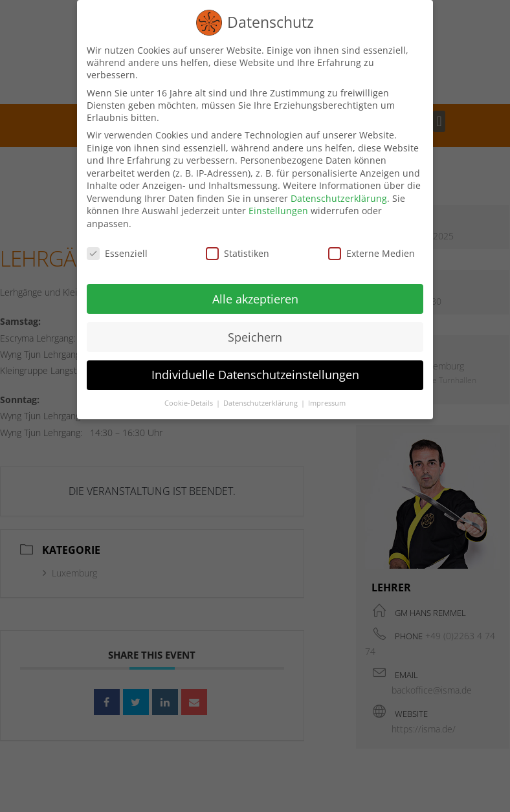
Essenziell (117, 251)
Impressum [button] (327, 402)
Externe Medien (371, 251)
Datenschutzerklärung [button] (261, 402)
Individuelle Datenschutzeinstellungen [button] (255, 373)
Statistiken (238, 251)
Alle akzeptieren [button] (255, 297)
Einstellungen (278, 209)
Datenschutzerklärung (339, 196)
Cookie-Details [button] (190, 402)
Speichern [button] (255, 335)
